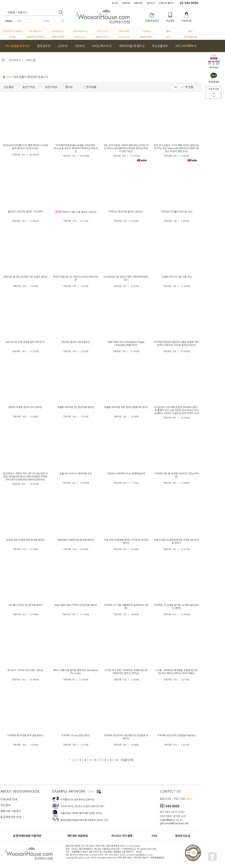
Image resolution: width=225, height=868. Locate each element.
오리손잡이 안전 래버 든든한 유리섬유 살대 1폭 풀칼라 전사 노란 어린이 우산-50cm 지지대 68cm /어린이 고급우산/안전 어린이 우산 (176, 410)
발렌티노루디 (102, 37)
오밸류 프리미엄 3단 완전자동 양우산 (76, 407)
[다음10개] (127, 760)
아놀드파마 (124, 31)
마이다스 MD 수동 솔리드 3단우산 (79, 212)
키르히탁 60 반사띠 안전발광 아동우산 (176, 735)
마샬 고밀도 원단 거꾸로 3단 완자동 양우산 (76, 605)
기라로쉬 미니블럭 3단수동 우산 (176, 212)
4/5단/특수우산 (102, 46)
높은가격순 (29, 87)
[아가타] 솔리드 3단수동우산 (76, 342)
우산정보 (5, 805)
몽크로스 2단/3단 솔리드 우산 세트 (25, 212)
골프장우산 (44, 46)
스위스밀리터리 (80, 31)
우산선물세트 (160, 46)
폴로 (168, 31)
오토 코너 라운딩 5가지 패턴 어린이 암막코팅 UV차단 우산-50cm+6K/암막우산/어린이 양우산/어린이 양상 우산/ (176, 148)
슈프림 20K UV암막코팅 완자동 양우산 (25, 540)
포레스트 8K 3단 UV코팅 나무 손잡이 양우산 (25, 277)
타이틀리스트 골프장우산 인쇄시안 (77, 800)
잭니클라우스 (36, 31)
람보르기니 (58, 31)
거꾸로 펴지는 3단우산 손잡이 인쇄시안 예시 (82, 806)
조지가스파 (102, 31)
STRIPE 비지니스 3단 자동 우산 (176, 277)
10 (116, 760)
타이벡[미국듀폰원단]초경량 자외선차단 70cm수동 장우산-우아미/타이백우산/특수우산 (76, 148)
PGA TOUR (124, 37)
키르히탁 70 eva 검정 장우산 (76, 735)
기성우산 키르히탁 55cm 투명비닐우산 (126, 474)
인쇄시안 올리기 (166, 3)
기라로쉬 (146, 31)
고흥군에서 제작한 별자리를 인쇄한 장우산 (81, 813)
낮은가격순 (51, 87)
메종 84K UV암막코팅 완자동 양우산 (76, 540)
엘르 (190, 31)
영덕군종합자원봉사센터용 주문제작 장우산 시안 (84, 820)
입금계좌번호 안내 (11, 817)
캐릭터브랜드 (146, 37)
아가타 (13, 37)
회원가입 (138, 3)
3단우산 (80, 46)
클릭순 (69, 87)
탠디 (168, 37)
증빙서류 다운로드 (11, 811)
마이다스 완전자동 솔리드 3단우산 (126, 212)
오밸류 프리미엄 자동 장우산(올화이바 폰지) (126, 407)
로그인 (115, 3)
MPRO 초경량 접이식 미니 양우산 (25, 407)
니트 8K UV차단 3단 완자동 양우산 (25, 605)
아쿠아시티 (80, 37)
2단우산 (63, 46)
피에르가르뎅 (58, 37)
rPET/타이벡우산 (186, 46)
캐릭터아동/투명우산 (132, 46)
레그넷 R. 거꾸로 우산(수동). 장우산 (25, 670)
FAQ (155, 836)
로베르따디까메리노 (36, 37)
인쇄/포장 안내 (9, 799)
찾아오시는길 (183, 836)
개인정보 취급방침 (77, 836)
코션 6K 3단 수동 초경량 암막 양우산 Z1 (25, 342)
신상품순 (9, 87)
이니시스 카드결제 (122, 836)
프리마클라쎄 (190, 37)
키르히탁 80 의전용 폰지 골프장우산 (25, 735)
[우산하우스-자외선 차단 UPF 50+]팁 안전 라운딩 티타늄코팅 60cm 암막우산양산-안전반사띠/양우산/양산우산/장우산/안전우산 (25, 477)
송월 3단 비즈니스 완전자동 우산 (76, 474)
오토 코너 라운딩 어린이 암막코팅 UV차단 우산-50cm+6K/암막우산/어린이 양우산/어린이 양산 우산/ (126, 148)
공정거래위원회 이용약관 (27, 836)
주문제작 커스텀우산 (13, 31)
